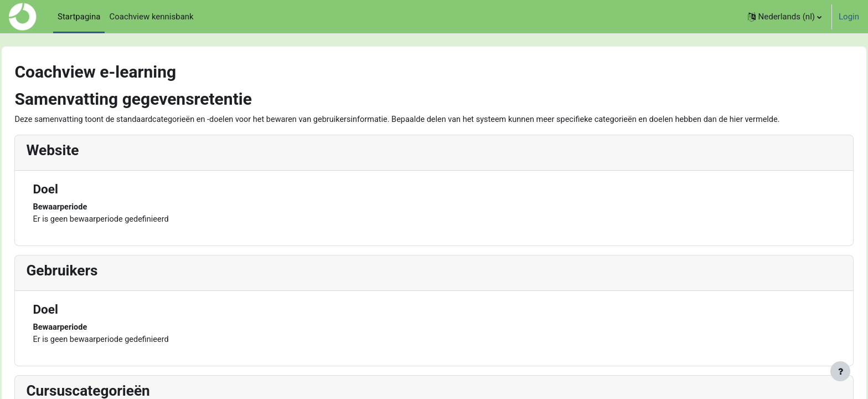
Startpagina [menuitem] (79, 17)
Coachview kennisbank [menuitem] (151, 17)
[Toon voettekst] (840, 371)
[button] (785, 17)
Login (849, 17)
